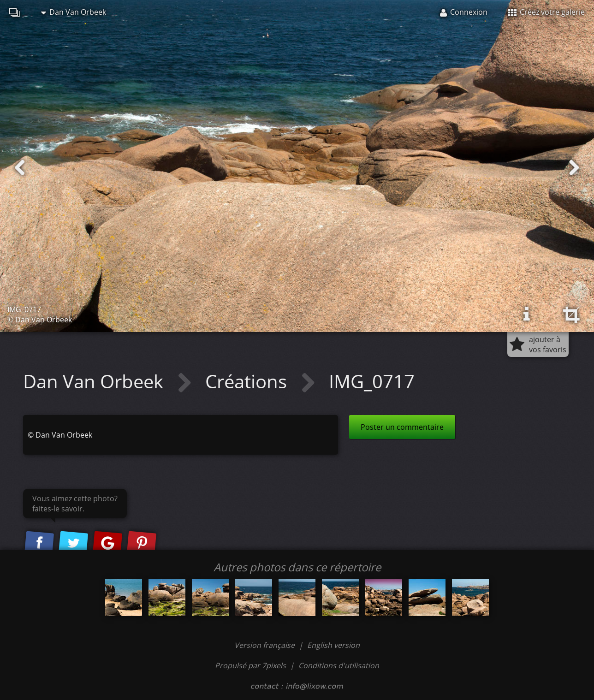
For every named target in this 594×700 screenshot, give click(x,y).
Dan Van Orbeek (74, 12)
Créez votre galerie (546, 12)
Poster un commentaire (402, 427)
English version (333, 645)
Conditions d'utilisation (339, 665)
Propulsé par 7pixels (250, 665)
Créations (248, 381)
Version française (265, 645)
